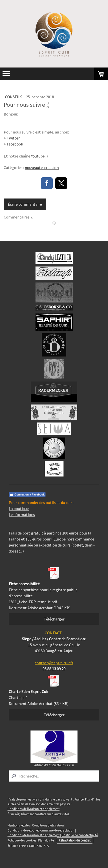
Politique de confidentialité (80, 835)
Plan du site (46, 840)
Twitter (13, 138)
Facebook (15, 144)
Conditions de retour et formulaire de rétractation (41, 830)
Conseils (14, 97)
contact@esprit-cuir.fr (54, 663)
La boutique (19, 508)
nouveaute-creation (42, 167)
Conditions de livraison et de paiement (33, 809)
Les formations (22, 514)
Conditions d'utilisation (48, 825)
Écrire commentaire (25, 204)
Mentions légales (19, 825)
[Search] (54, 776)
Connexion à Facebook (27, 494)
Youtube (38, 156)
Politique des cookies (22, 840)
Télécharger (54, 619)
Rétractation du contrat (75, 840)
